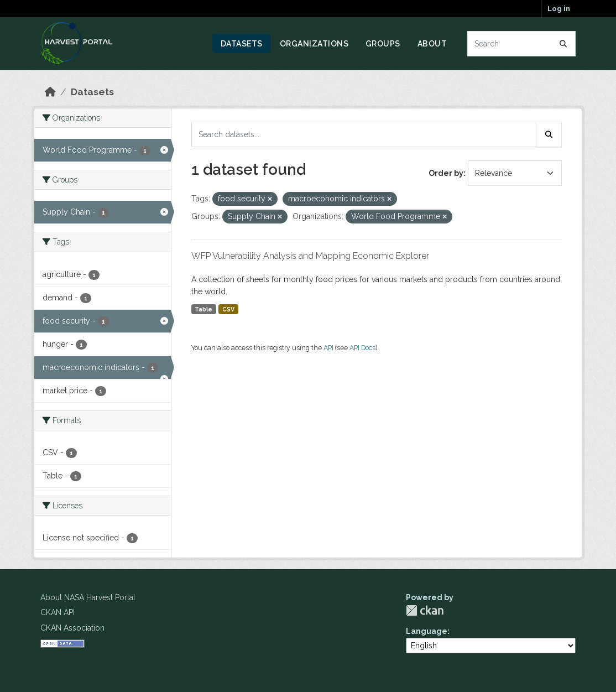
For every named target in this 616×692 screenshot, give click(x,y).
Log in (559, 9)
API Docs (362, 348)
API (328, 348)
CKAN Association (72, 628)
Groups (383, 44)
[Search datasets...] (522, 44)
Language (427, 631)
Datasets (242, 44)
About (432, 44)
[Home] (50, 92)
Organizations (314, 44)
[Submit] (563, 44)
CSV (228, 309)
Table (203, 309)
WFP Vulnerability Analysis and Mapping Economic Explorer (310, 256)
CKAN (425, 610)
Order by (446, 173)
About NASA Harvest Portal (88, 597)
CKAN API (58, 612)
